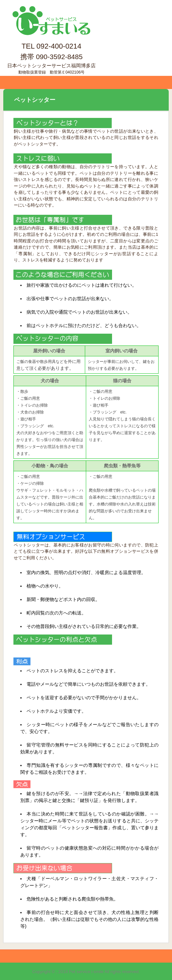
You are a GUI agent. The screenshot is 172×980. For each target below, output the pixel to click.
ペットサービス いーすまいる (51, 12)
